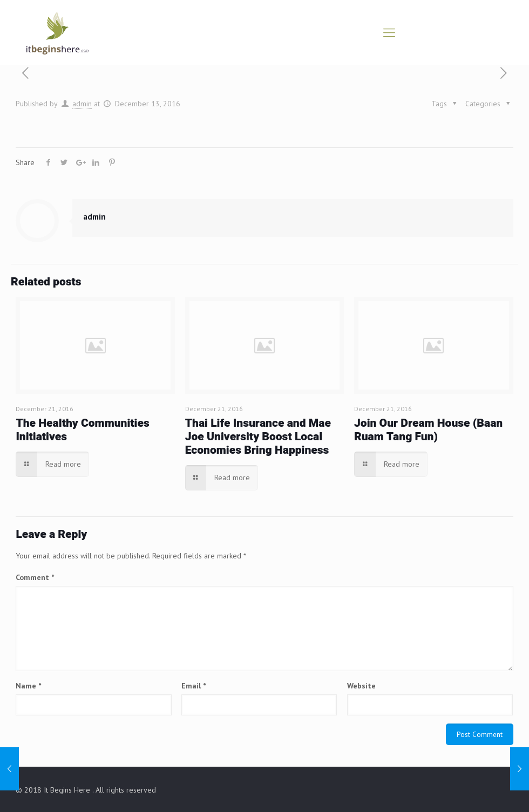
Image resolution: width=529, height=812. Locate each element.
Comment (35, 577)
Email (194, 686)
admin (82, 104)
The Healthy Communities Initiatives (82, 430)
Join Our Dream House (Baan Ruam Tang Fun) (428, 430)
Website (361, 686)
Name (28, 686)
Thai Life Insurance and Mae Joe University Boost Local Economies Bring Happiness (258, 437)
